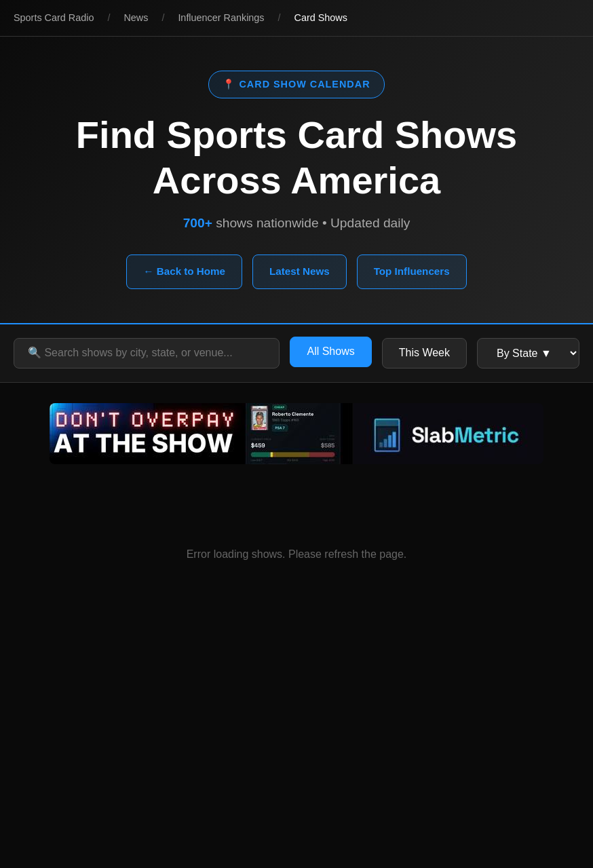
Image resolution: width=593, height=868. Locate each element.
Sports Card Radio (54, 18)
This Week (424, 353)
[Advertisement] (296, 746)
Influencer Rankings (221, 18)
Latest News (300, 271)
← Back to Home (184, 271)
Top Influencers (412, 271)
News (136, 18)
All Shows (330, 351)
